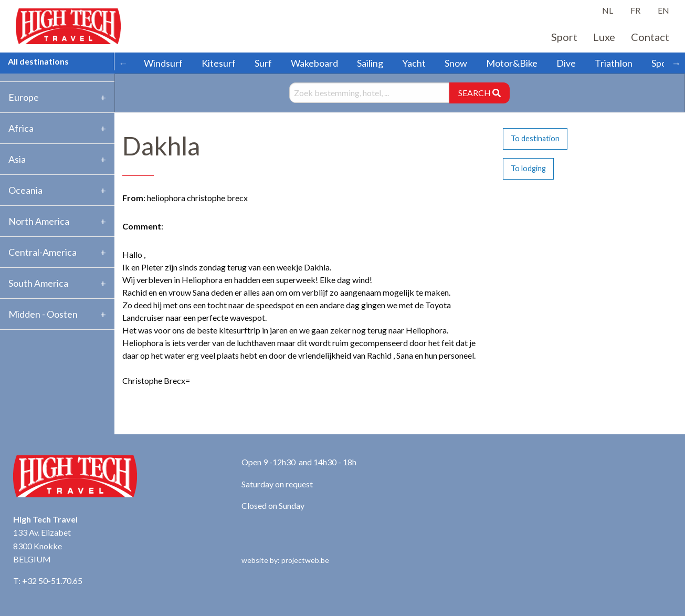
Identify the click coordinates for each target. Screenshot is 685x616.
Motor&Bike (512, 63)
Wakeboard (314, 63)
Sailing (370, 63)
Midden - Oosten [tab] (43, 314)
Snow (456, 63)
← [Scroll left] (123, 63)
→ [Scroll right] (676, 63)
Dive (566, 63)
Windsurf (163, 63)
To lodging (528, 168)
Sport (564, 37)
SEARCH (479, 93)
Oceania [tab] (25, 190)
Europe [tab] (24, 97)
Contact (650, 37)
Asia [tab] (17, 159)
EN (663, 10)
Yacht (414, 63)
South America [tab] (38, 283)
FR (635, 10)
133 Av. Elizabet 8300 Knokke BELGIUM (42, 546)
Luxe (604, 37)
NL (608, 10)
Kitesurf (219, 63)
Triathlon (614, 63)
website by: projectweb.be (285, 560)
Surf (263, 63)
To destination (535, 138)
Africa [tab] (21, 128)
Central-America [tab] (43, 252)
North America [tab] (39, 221)
